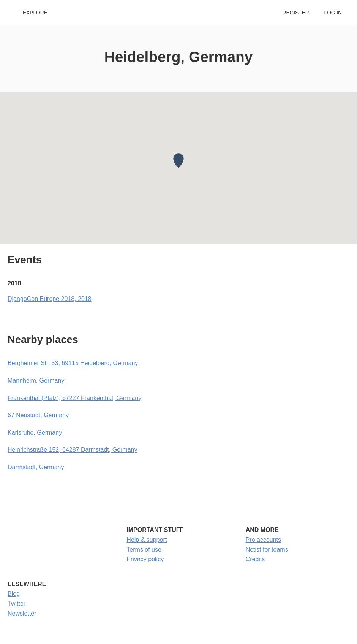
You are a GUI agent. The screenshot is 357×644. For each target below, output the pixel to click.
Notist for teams (267, 550)
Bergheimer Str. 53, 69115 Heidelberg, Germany (73, 363)
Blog (14, 594)
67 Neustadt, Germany (38, 415)
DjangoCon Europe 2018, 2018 (50, 299)
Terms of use (144, 550)
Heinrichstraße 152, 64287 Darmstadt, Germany (72, 450)
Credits (255, 559)
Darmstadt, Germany (36, 467)
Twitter (17, 604)
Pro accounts (263, 540)
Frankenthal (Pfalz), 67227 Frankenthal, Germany (74, 398)
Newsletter (22, 613)
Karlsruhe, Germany (35, 433)
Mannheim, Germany (36, 381)
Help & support (147, 540)
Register (295, 13)
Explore (35, 13)
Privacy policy (145, 559)
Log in (333, 13)
